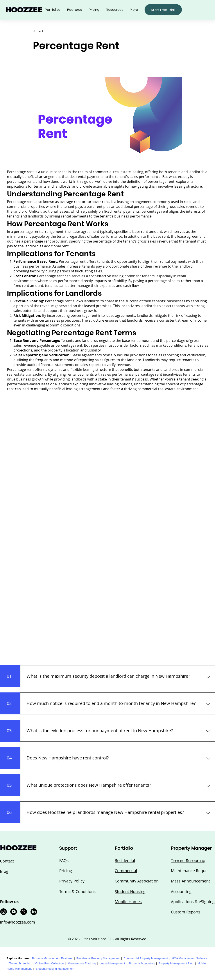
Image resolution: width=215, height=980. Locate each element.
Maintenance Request (191, 871)
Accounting (181, 891)
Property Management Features (52, 958)
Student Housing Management (55, 969)
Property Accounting (142, 963)
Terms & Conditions (77, 891)
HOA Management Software (190, 958)
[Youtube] (14, 912)
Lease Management (112, 963)
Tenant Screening (20, 963)
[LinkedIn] (34, 912)
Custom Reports (186, 912)
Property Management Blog (176, 963)
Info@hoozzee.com (18, 922)
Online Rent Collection (49, 963)
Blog (4, 871)
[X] (24, 912)
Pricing (66, 871)
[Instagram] (4, 912)
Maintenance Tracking (82, 963)
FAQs (64, 860)
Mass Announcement (190, 881)
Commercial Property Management (146, 958)
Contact (7, 861)
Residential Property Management (98, 958)
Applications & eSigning (193, 902)
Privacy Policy (72, 881)
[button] (115, 10)
